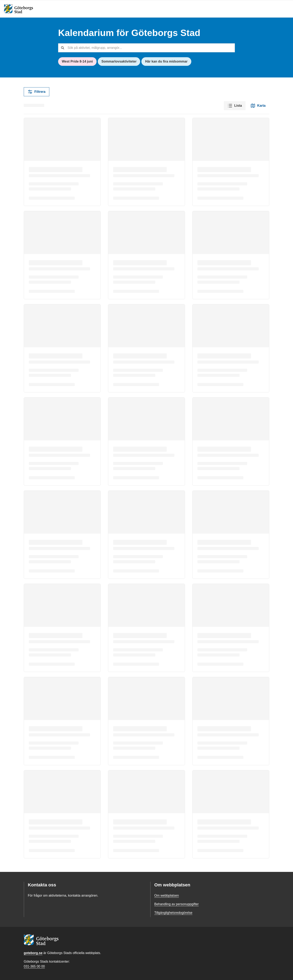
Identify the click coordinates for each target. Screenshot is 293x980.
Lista (235, 106)
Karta (258, 106)
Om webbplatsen (167, 895)
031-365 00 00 (34, 966)
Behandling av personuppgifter (176, 904)
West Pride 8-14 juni (77, 61)
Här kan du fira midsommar (166, 61)
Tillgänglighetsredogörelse (173, 913)
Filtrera (37, 92)
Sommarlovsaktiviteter (119, 61)
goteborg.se (33, 953)
